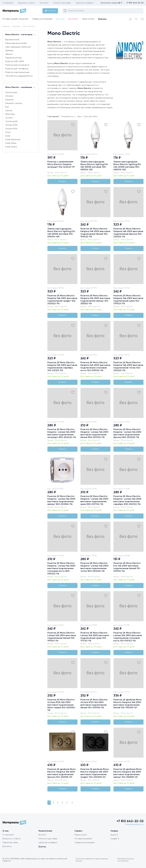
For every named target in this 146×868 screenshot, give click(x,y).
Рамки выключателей (16, 43)
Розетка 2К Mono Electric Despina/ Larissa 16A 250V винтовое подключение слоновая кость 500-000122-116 (61, 569)
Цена (80, 117)
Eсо (7, 107)
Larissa (9, 111)
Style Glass (11, 143)
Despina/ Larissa (14, 103)
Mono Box (10, 114)
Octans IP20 (11, 125)
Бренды (102, 19)
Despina (9, 100)
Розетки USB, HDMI (15, 62)
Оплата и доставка (62, 3)
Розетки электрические (17, 72)
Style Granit (11, 147)
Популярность (68, 117)
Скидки (73, 19)
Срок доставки (90, 117)
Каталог (42, 835)
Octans (9, 118)
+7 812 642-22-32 (135, 3)
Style (8, 136)
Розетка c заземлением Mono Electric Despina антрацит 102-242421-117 (61, 164)
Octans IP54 (11, 129)
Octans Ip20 (11, 122)
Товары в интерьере (42, 19)
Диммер (9, 51)
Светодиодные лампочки (18, 47)
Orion (8, 132)
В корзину (62, 181)
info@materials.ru (135, 824)
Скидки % (115, 839)
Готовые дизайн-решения (15, 19)
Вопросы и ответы (27, 3)
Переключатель (14, 58)
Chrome (9, 96)
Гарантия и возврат (85, 3)
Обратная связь (10, 843)
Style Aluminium (13, 140)
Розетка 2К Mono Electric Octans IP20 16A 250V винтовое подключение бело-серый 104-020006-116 (62, 705)
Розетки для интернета (17, 65)
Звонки (9, 54)
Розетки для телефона (17, 69)
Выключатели (12, 40)
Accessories (11, 93)
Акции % (114, 835)
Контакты (44, 3)
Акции (60, 19)
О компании (8, 3)
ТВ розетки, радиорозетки (19, 76)
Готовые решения (83, 839)
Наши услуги (88, 19)
